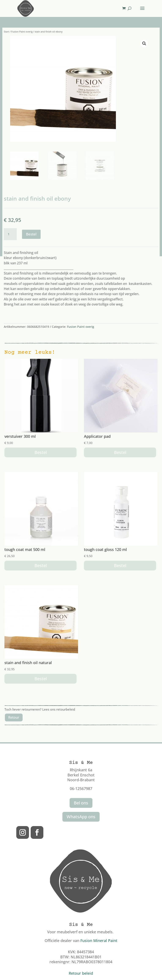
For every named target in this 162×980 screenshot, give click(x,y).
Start (6, 32)
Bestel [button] (41, 452)
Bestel (31, 234)
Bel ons (81, 803)
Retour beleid (81, 973)
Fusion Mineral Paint (99, 941)
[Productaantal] (10, 234)
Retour (14, 717)
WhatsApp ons (81, 817)
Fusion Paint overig (22, 32)
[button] (144, 44)
